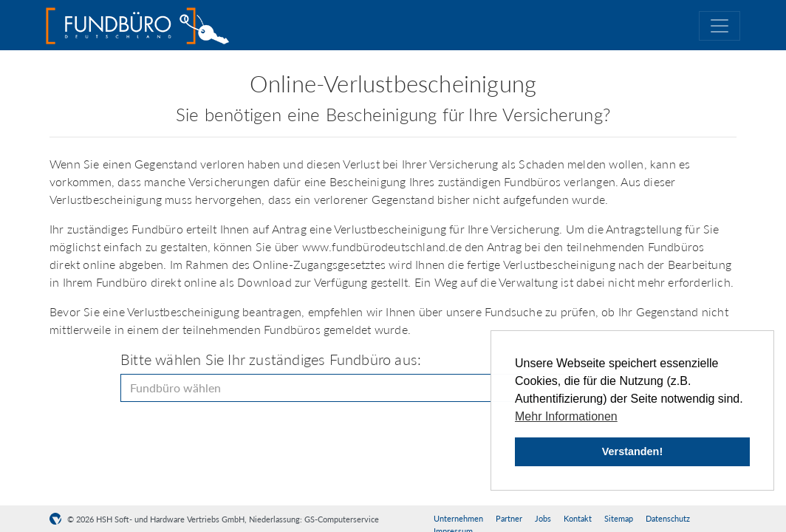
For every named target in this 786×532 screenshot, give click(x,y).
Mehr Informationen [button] (566, 416)
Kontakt (578, 518)
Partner (509, 518)
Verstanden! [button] (632, 451)
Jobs (543, 518)
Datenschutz (668, 518)
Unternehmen (458, 518)
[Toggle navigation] (720, 26)
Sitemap (619, 518)
